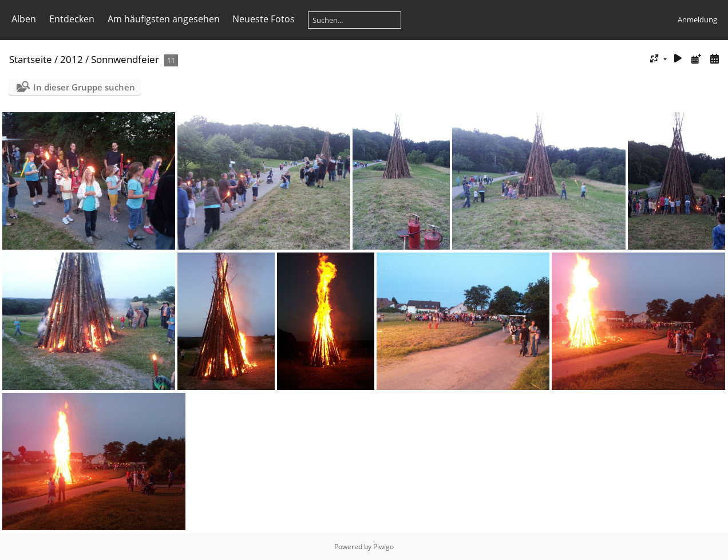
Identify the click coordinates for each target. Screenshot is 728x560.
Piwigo (383, 547)
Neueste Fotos (264, 19)
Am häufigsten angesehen (164, 19)
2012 (72, 59)
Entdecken (72, 19)
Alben (24, 19)
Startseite (31, 59)
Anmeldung (697, 19)
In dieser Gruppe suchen (84, 87)
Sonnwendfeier (125, 59)
